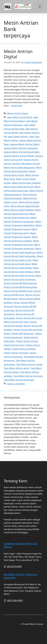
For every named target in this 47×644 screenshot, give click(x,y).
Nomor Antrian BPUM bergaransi (20, 283)
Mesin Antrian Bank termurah (19, 187)
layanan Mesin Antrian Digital (25, 144)
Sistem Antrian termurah (16, 353)
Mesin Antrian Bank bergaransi (19, 167)
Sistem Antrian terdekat (24, 349)
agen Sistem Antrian (18, 137)
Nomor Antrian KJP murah (29, 318)
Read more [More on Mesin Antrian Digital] (17, 106)
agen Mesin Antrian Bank (20, 117)
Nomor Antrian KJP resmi (16, 322)
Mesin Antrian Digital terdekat (19, 210)
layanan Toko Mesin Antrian (26, 164)
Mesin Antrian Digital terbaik (25, 206)
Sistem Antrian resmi (14, 345)
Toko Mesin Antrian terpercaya (19, 380)
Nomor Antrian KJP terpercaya (19, 333)
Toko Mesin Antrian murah (29, 364)
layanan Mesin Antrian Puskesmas (21, 148)
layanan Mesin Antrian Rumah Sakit (21, 152)
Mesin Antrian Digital (18, 54)
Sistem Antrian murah (27, 341)
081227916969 (14, 566)
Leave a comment (16, 384)
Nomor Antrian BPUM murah (18, 291)
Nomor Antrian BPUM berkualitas (20, 287)
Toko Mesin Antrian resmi (16, 368)
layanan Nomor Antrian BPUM (19, 156)
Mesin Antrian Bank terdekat (26, 183)
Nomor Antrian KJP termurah (28, 330)
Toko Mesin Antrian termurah (28, 376)
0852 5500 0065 (15, 600)
